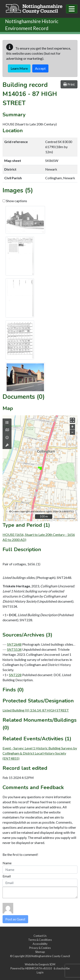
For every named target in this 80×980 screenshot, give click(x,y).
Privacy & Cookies (40, 948)
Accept (40, 68)
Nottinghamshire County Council (51, 956)
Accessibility (40, 944)
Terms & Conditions (40, 940)
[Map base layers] (7, 430)
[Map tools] (7, 445)
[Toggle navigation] (72, 9)
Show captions (15, 201)
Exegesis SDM (47, 964)
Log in (40, 972)
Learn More (19, 68)
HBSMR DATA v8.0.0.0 (39, 968)
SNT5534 (14, 649)
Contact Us (40, 936)
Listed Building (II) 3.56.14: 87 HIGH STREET (36, 710)
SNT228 (15, 675)
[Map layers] (7, 423)
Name (7, 863)
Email (7, 876)
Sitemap (40, 952)
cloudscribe (63, 968)
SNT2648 (14, 644)
